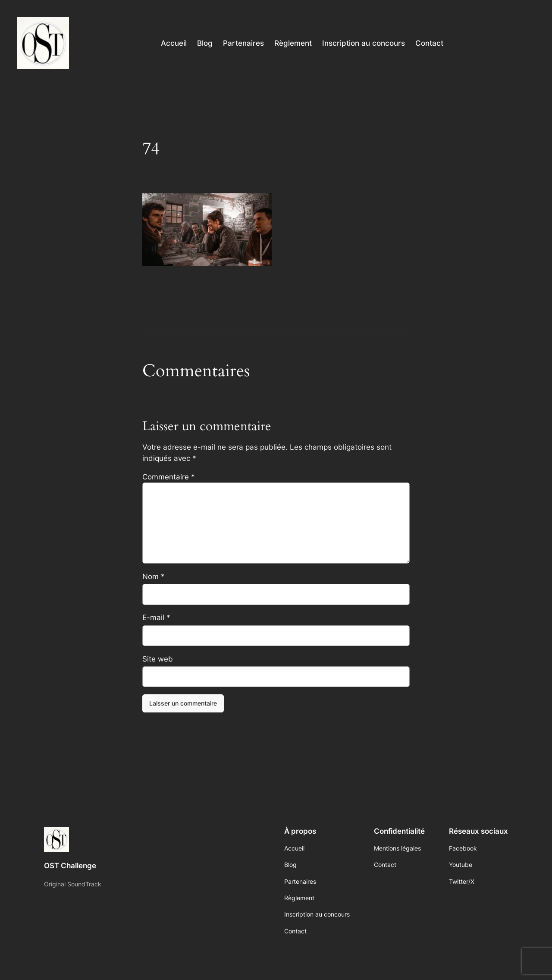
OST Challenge (70, 866)
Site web (158, 659)
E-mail (156, 618)
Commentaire (169, 477)
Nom (154, 577)
